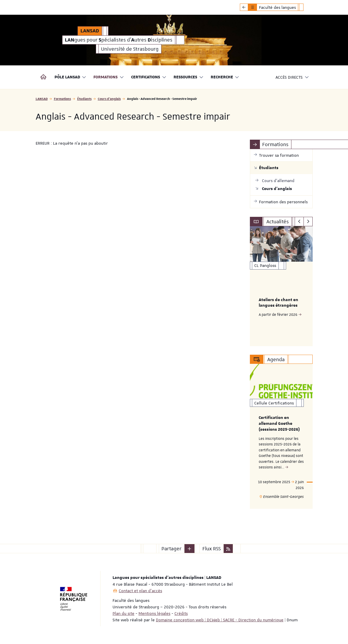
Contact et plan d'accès (140, 591)
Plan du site (123, 613)
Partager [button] (171, 549)
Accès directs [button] (292, 77)
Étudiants (84, 99)
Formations (62, 99)
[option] (281, 286)
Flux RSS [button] (212, 549)
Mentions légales (154, 613)
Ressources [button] (189, 77)
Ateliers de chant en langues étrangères (278, 303)
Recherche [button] (225, 77)
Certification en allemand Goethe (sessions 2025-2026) (279, 424)
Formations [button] (109, 77)
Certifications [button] (149, 77)
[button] (189, 549)
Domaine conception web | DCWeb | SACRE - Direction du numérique (220, 620)
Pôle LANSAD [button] (71, 77)
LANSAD (42, 99)
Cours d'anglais (109, 99)
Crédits (181, 613)
